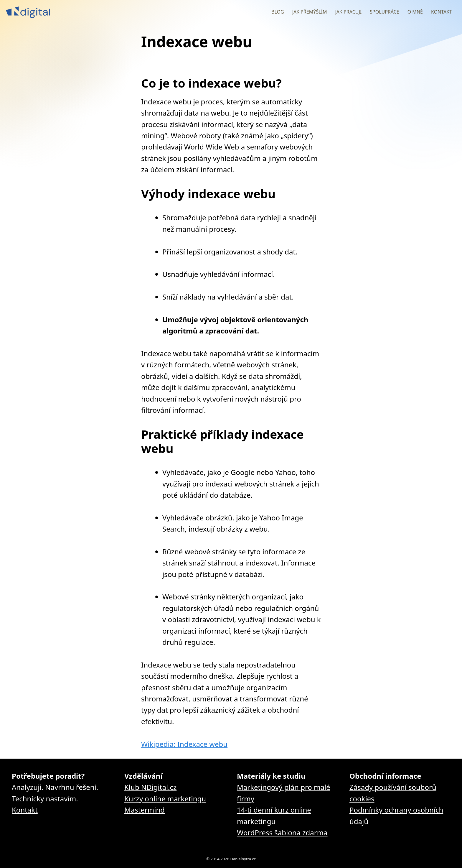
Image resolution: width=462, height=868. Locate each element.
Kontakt (442, 12)
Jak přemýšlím (310, 12)
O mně (415, 12)
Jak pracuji (348, 12)
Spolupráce (384, 12)
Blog (278, 12)
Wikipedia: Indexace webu (184, 744)
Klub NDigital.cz (150, 787)
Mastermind (145, 810)
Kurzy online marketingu (165, 799)
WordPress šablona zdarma (282, 832)
